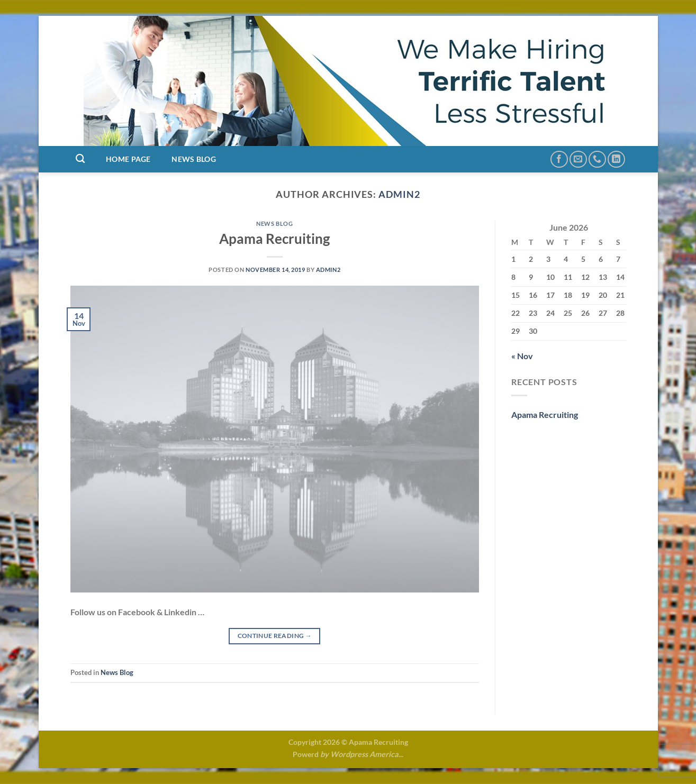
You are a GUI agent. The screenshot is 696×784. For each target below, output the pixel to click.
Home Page (128, 159)
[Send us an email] (578, 159)
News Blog (194, 159)
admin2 (399, 194)
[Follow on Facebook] (559, 159)
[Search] (81, 159)
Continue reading (275, 636)
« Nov (522, 356)
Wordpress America (364, 754)
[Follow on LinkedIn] (616, 159)
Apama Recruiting (274, 239)
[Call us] (597, 159)
